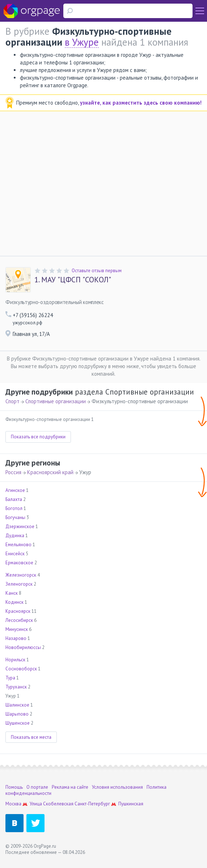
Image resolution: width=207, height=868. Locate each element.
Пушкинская (131, 804)
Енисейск (15, 554)
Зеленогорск (19, 584)
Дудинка (15, 536)
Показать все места (31, 737)
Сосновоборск (21, 669)
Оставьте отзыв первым (97, 271)
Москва (13, 804)
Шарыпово (17, 714)
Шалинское (17, 705)
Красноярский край (50, 472)
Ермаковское (19, 563)
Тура (10, 678)
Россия (13, 472)
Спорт (12, 401)
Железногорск (21, 575)
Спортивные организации (56, 401)
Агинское (15, 490)
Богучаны (15, 517)
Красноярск (18, 611)
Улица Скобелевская (52, 804)
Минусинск (17, 629)
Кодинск (14, 602)
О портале (37, 787)
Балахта (14, 499)
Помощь (14, 787)
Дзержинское (20, 526)
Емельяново (18, 545)
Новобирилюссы (23, 647)
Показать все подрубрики (38, 437)
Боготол (14, 508)
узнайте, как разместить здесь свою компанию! (141, 103)
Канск (12, 593)
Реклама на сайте (70, 787)
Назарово (16, 638)
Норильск (15, 660)
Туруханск (16, 687)
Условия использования (117, 787)
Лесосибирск (19, 620)
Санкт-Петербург (92, 804)
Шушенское (18, 723)
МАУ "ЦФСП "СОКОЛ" (73, 280)
